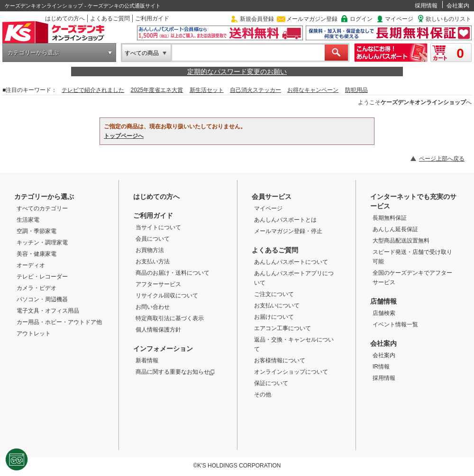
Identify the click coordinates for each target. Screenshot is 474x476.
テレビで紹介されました (93, 90)
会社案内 (458, 6)
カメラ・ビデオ (36, 288)
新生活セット (207, 90)
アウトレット (34, 333)
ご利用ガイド (152, 18)
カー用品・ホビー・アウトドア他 (59, 322)
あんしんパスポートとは (285, 220)
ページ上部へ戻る (442, 159)
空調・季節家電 (36, 231)
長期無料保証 (390, 218)
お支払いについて (277, 305)
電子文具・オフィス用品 (48, 311)
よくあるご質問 (110, 18)
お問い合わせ (153, 307)
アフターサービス (158, 284)
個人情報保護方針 (158, 330)
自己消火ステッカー (255, 90)
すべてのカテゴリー (42, 208)
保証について (271, 383)
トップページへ (124, 136)
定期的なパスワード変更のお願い (237, 72)
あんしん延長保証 (395, 229)
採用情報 (426, 6)
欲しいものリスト (448, 19)
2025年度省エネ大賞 (157, 90)
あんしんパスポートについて (291, 262)
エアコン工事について (283, 328)
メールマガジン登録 (312, 19)
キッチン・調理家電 (42, 242)
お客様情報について (280, 360)
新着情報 (147, 360)
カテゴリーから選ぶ (33, 53)
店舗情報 (383, 301)
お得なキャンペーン (313, 90)
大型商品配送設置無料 (401, 241)
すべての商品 (142, 53)
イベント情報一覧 (395, 324)
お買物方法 (150, 250)
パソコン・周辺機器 (42, 299)
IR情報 (381, 367)
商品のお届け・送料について (173, 273)
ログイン (361, 19)
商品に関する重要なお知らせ (175, 372)
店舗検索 (384, 313)
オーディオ (31, 265)
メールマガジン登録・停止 (288, 231)
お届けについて (274, 317)
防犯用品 (356, 90)
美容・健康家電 (36, 254)
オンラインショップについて (291, 372)
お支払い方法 (153, 261)
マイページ (399, 19)
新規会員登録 (257, 19)
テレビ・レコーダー (42, 277)
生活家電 (28, 220)
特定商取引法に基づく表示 (170, 318)
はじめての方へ (65, 18)
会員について (153, 239)
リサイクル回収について (167, 296)
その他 (263, 395)
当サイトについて (158, 227)
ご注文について (274, 294)
